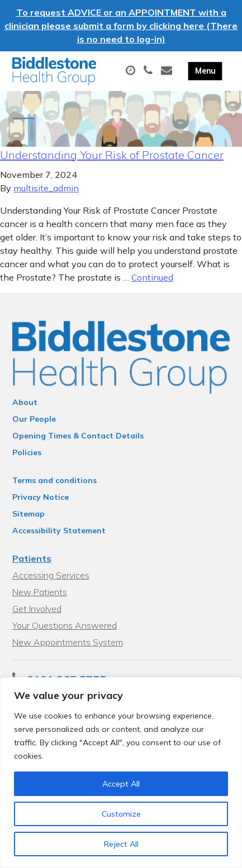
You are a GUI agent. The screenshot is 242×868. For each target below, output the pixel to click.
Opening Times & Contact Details (78, 436)
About (25, 402)
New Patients (40, 592)
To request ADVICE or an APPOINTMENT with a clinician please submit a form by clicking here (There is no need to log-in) (121, 26)
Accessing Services (51, 575)
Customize (121, 814)
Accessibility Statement (59, 531)
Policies (27, 452)
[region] (121, 773)
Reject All (121, 844)
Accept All (121, 784)
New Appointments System (68, 642)
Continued (152, 277)
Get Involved (37, 609)
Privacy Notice (41, 497)
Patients (32, 558)
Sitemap (29, 514)
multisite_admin (46, 188)
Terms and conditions (54, 480)
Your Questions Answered (65, 625)
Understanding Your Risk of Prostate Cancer (112, 155)
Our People (34, 419)
